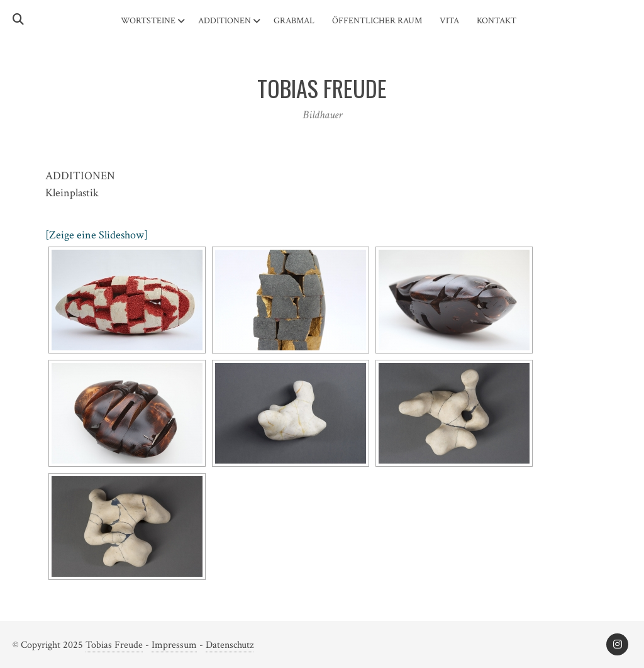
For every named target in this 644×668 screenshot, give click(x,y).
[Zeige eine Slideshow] (97, 235)
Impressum (174, 645)
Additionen (225, 21)
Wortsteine (148, 21)
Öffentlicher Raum (377, 21)
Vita (449, 21)
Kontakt (497, 21)
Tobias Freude (114, 645)
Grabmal (294, 21)
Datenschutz (230, 645)
